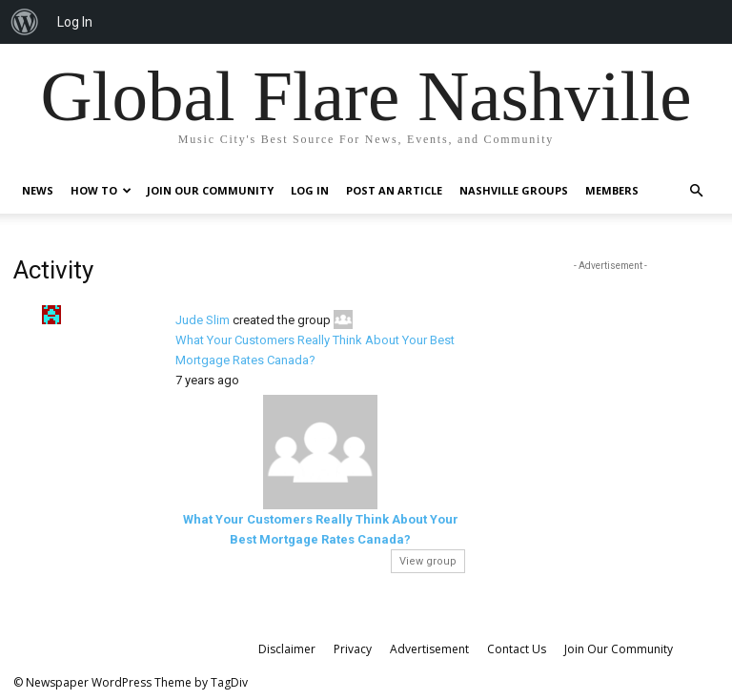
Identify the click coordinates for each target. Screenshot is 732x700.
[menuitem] (25, 22)
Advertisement (429, 649)
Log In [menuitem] (75, 22)
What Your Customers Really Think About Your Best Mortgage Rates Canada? (315, 350)
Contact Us (517, 649)
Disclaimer (287, 649)
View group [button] (428, 561)
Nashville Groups (514, 190)
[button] (696, 191)
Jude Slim (203, 320)
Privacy (353, 649)
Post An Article (394, 190)
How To (101, 190)
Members (612, 190)
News (38, 190)
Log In (310, 190)
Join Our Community (210, 190)
